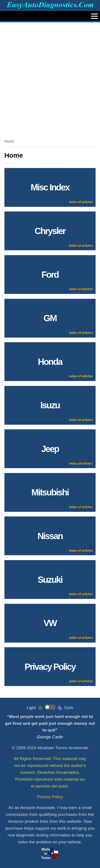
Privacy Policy (50, 797)
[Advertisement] (50, 79)
